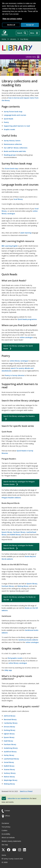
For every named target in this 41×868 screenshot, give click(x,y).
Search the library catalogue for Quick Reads (18, 347)
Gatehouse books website (28, 640)
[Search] (22, 33)
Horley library (9, 755)
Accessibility (6, 834)
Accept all (30, 25)
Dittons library (9, 727)
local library (18, 199)
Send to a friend (26, 791)
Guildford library (10, 752)
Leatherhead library (11, 759)
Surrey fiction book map (13, 112)
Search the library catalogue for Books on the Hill (19, 598)
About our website (8, 837)
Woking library (23, 586)
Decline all (11, 25)
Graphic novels (9, 129)
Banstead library (10, 719)
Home (4, 39)
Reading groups (10, 155)
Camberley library (11, 723)
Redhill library (15, 535)
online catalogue (26, 337)
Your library (24, 39)
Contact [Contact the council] (7, 811)
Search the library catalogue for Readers (19, 416)
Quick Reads (8, 119)
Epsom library (7, 532)
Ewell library (8, 741)
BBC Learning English (10, 246)
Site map (5, 845)
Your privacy (6, 827)
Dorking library (10, 730)
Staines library (9, 769)
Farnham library (19, 532)
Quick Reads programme (27, 319)
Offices (7, 816)
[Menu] (34, 33)
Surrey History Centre (12, 141)
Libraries (13, 39)
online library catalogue (19, 361)
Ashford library (10, 716)
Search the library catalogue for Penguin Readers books (19, 483)
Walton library (9, 777)
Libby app (8, 670)
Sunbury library (10, 773)
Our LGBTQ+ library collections (16, 148)
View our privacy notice (12, 19)
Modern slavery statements (11, 841)
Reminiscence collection (13, 144)
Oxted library (9, 762)
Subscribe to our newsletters (19, 798)
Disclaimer (5, 823)
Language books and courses (15, 115)
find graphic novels (15, 658)
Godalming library (11, 748)
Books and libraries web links (15, 151)
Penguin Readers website (11, 498)
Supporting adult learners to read (17, 126)
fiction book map (11, 169)
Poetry (6, 122)
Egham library (9, 734)
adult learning (26, 233)
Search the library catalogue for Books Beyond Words (18, 547)
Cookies (4, 830)
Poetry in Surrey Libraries (15, 375)
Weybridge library (11, 780)
